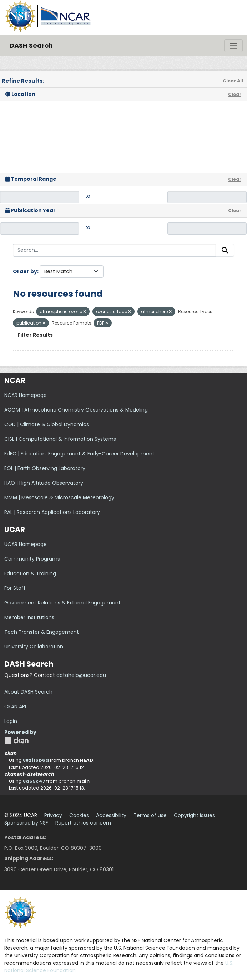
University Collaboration (34, 647)
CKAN (16, 741)
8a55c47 (34, 781)
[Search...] (114, 250)
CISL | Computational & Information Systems (60, 439)
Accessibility (111, 815)
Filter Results (35, 335)
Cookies (79, 815)
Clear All (233, 81)
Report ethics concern (83, 823)
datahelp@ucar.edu (81, 675)
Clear (235, 94)
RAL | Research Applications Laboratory (52, 512)
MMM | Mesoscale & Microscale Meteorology (59, 497)
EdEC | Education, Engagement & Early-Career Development (79, 454)
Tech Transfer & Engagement (42, 632)
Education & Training (30, 573)
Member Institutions (29, 617)
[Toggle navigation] (233, 46)
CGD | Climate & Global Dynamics (47, 424)
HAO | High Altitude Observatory (44, 483)
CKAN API (15, 706)
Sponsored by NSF (26, 823)
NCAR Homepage (26, 395)
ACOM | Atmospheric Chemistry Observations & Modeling (76, 410)
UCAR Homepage (26, 544)
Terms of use (150, 815)
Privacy (53, 815)
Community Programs (32, 559)
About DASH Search (28, 692)
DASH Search (31, 45)
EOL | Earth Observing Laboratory (45, 468)
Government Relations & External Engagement (62, 603)
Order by (25, 271)
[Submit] (225, 250)
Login (11, 721)
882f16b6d (36, 760)
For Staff (15, 588)
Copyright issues (194, 815)
